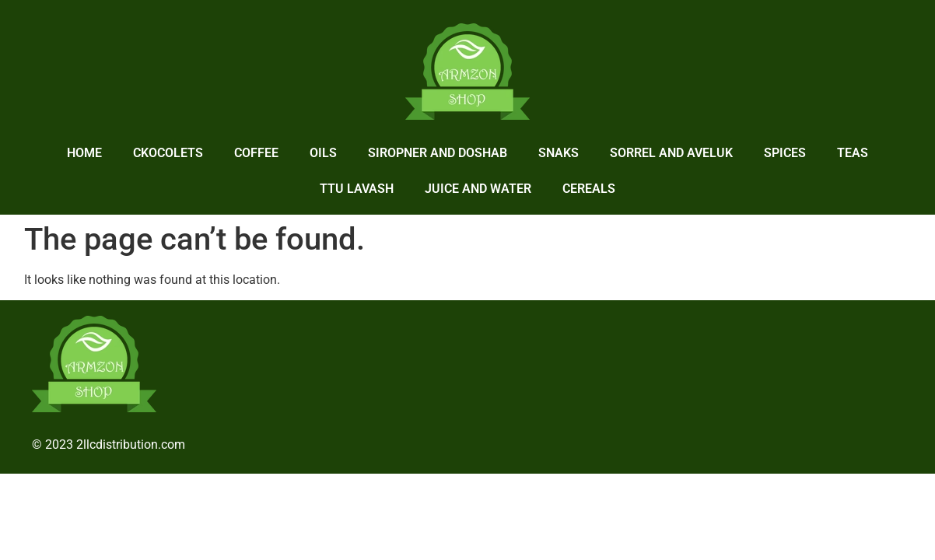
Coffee (256, 153)
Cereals (589, 189)
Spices (785, 153)
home (84, 153)
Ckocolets (168, 153)
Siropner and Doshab (438, 153)
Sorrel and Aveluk (671, 153)
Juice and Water (478, 189)
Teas (853, 153)
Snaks (559, 153)
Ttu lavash (357, 189)
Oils (323, 153)
